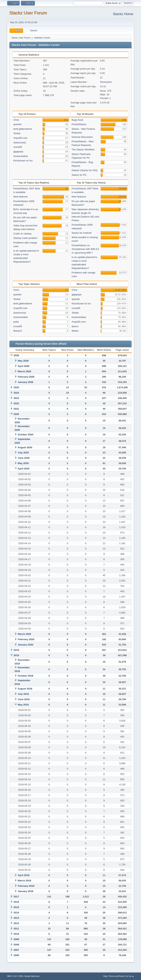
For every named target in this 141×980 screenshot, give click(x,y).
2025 (16, 387)
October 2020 (26, 435)
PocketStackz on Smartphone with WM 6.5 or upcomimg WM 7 (85, 249)
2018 (16, 655)
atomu (75, 326)
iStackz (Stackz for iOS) (85, 170)
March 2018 (25, 881)
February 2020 (26, 639)
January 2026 (26, 382)
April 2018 (23, 875)
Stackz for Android (82, 233)
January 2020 (26, 645)
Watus (75, 331)
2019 (16, 650)
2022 (16, 403)
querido (17, 124)
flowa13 (18, 331)
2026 (16, 355)
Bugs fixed (77, 120)
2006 (16, 955)
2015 (16, 907)
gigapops (18, 152)
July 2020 (23, 453)
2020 (16, 414)
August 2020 (25, 447)
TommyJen (106, 82)
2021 (16, 409)
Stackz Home (123, 14)
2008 (16, 945)
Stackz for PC (79, 175)
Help (105, 976)
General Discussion (82, 137)
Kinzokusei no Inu (23, 161)
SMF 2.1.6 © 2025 (15, 976)
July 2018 (23, 694)
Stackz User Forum (28, 13)
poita (16, 322)
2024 (16, 393)
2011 (16, 929)
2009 (16, 939)
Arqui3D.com (20, 138)
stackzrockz (20, 143)
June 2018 (24, 699)
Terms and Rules (116, 976)
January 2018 (26, 891)
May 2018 (23, 705)
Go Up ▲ (130, 976)
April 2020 (23, 469)
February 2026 (26, 377)
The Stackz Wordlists (83, 150)
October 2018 (26, 676)
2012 (16, 923)
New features (21, 197)
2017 (16, 897)
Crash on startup (22, 234)
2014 (16, 913)
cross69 (18, 147)
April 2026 (23, 366)
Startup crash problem (25, 238)
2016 (16, 902)
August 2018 (25, 689)
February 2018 (26, 886)
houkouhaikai (21, 156)
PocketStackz (79, 124)
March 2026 (25, 371)
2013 (16, 918)
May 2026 (23, 361)
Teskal (17, 133)
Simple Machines (32, 976)
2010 (16, 934)
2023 (16, 398)
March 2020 (25, 634)
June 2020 (24, 458)
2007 (16, 950)
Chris (16, 120)
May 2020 (23, 463)
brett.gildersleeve (23, 129)
